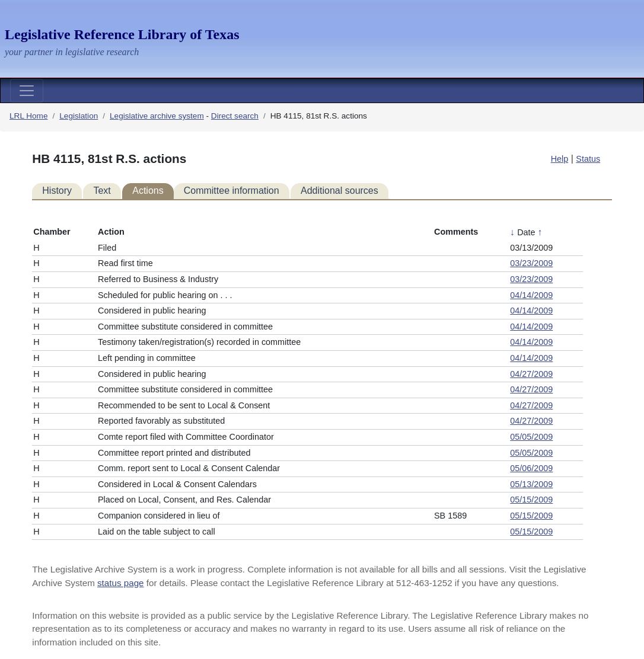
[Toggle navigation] (27, 91)
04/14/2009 (531, 295)
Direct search (235, 116)
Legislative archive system (157, 116)
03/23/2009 (531, 263)
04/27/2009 (531, 374)
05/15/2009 (531, 500)
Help (560, 159)
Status (588, 159)
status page (121, 583)
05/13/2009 (531, 484)
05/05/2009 (531, 437)
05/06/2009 (531, 468)
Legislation (79, 116)
